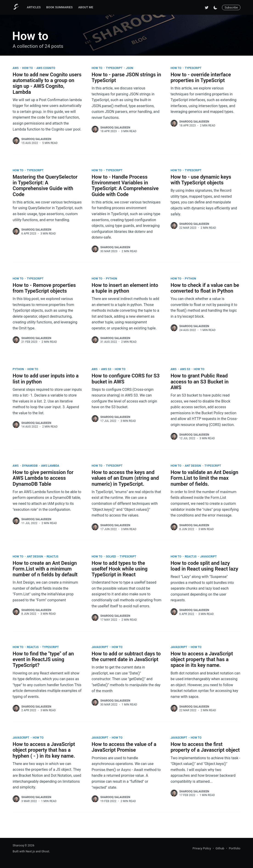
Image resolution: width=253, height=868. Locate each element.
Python (112, 279)
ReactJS (53, 557)
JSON (130, 68)
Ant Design (193, 466)
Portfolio (235, 848)
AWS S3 (107, 369)
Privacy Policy (202, 848)
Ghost (45, 851)
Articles (34, 7)
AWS (16, 68)
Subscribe (231, 7)
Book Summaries (59, 7)
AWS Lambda (51, 466)
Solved (111, 557)
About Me (86, 7)
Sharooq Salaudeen (36, 139)
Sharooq (18, 845)
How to (28, 68)
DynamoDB (30, 466)
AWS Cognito (46, 68)
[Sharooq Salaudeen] (16, 141)
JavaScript (209, 557)
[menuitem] (34, 7)
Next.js (30, 851)
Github (220, 848)
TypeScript (114, 68)
